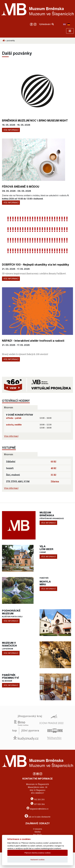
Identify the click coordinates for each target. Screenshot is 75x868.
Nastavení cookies (37, 860)
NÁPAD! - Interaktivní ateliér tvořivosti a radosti (33, 341)
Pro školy (38, 835)
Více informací (11, 130)
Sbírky (38, 832)
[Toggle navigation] (70, 31)
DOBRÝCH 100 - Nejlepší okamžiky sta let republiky (36, 264)
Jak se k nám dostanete (40, 817)
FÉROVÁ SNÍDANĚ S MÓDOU (21, 186)
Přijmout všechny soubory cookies (37, 853)
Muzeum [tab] (9, 407)
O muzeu (38, 829)
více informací (48, 523)
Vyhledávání (46, 24)
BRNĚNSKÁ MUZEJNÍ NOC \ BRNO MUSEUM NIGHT (35, 120)
